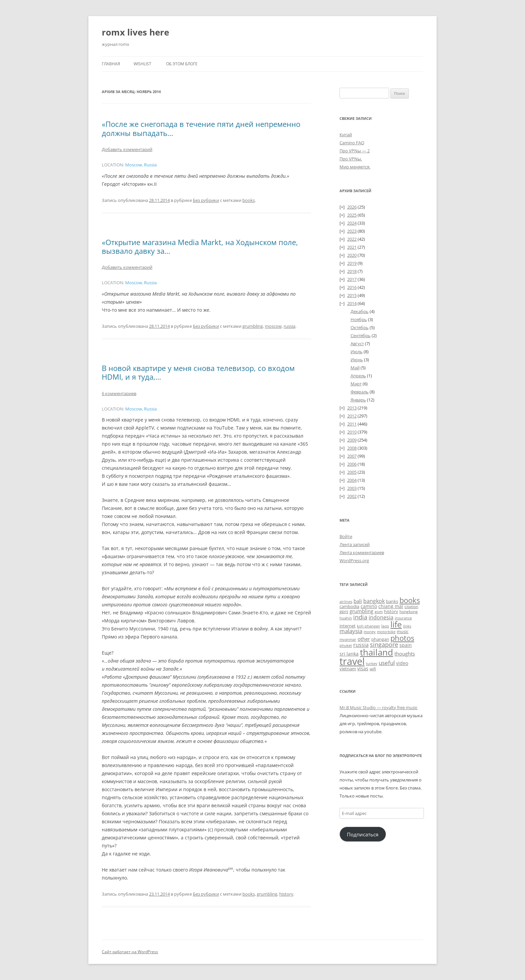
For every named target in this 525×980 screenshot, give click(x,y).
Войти (346, 536)
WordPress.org (354, 560)
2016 (352, 287)
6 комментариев (119, 393)
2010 (352, 432)
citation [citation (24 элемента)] (411, 606)
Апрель (358, 376)
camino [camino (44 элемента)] (369, 606)
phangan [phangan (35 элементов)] (380, 639)
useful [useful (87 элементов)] (387, 663)
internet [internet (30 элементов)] (348, 626)
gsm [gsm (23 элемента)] (379, 612)
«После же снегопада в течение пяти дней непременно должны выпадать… (201, 128)
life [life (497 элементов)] (396, 624)
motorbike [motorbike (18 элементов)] (386, 632)
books (249, 200)
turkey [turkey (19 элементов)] (372, 663)
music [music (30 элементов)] (403, 631)
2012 (352, 416)
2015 (352, 295)
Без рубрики (206, 200)
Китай (346, 135)
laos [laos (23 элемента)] (385, 626)
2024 (352, 223)
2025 (352, 215)
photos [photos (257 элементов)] (402, 638)
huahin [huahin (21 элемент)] (346, 618)
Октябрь (360, 327)
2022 (352, 239)
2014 (352, 303)
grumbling (253, 326)
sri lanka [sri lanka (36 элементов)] (349, 654)
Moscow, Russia (141, 165)
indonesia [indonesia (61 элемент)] (381, 617)
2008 (352, 448)
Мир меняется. (355, 167)
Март (356, 384)
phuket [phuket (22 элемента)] (346, 645)
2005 (352, 472)
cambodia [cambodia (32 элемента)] (349, 606)
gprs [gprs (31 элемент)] (344, 611)
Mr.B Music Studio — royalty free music (379, 707)
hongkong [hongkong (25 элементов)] (409, 612)
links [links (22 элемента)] (407, 626)
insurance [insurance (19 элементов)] (403, 618)
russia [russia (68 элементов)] (361, 645)
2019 (352, 263)
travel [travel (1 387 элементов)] (352, 661)
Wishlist (142, 64)
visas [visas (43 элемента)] (363, 668)
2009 (352, 440)
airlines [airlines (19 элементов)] (346, 601)
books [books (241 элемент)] (410, 600)
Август (357, 344)
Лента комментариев (362, 552)
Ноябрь (359, 319)
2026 (352, 207)
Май (355, 368)
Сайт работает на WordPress (130, 952)
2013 (352, 408)
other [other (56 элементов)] (364, 639)
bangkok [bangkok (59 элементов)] (374, 601)
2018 (352, 271)
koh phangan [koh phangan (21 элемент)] (368, 626)
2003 (352, 488)
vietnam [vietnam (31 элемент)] (348, 669)
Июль (357, 352)
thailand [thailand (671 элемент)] (377, 652)
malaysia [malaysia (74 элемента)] (351, 631)
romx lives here (135, 32)
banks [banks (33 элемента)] (392, 601)
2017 (352, 279)
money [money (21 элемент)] (370, 632)
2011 (352, 424)
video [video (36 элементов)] (402, 663)
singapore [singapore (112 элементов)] (384, 644)
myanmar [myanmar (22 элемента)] (348, 639)
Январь (358, 400)
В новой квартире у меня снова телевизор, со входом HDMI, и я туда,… (198, 372)
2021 (352, 247)
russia (289, 326)
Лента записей (355, 544)
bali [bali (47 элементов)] (358, 601)
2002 (352, 496)
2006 (352, 464)
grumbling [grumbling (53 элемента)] (361, 611)
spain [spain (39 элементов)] (406, 645)
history (286, 894)
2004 (352, 480)
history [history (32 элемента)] (391, 611)
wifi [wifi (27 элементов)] (373, 669)
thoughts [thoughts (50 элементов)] (405, 654)
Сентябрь (361, 335)
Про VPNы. (351, 159)
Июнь (357, 360)
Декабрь (360, 311)
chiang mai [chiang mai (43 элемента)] (391, 606)
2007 (352, 456)
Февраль (360, 392)
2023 (352, 231)
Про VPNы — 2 (355, 151)
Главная (111, 64)
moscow (273, 326)
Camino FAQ (352, 143)
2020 (352, 255)
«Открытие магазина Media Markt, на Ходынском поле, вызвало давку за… (200, 246)
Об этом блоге (182, 64)
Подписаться (363, 834)
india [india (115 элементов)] (360, 617)
